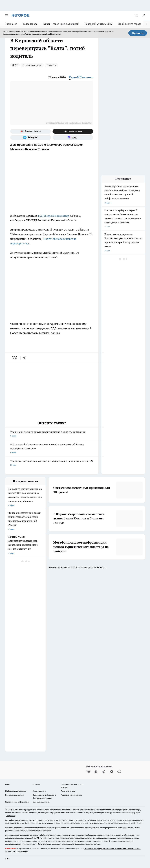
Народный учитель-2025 (98, 24)
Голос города (30, 24)
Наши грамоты (40, 791)
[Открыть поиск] (136, 15)
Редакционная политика (71, 795)
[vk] (15, 358)
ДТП (15, 65)
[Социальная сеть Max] (73, 138)
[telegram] (26, 358)
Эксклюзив (11, 24)
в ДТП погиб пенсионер (53, 216)
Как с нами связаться (14, 795)
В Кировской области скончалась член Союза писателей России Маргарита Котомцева (52, 449)
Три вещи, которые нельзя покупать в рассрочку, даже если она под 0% (52, 463)
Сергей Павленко (81, 77)
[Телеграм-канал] (31, 138)
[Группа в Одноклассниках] (96, 772)
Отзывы (36, 784)
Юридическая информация (17, 802)
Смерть (51, 65)
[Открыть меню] (7, 15)
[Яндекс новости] (31, 131)
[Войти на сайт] (144, 15)
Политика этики (68, 791)
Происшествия (32, 65)
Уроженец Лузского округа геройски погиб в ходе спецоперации (52, 434)
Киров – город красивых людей (61, 24)
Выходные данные (41, 802)
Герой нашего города (130, 24)
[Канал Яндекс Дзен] (73, 131)
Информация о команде (16, 791)
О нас (8, 784)
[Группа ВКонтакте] (88, 772)
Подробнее (11, 816)
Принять (138, 33)
